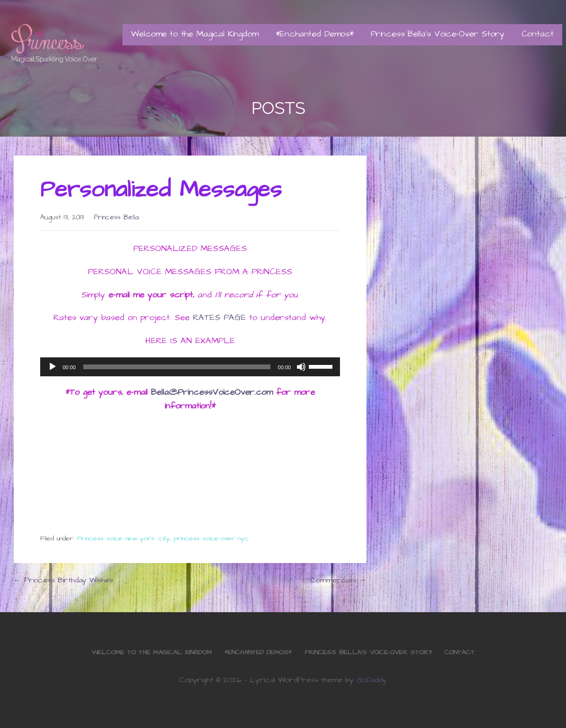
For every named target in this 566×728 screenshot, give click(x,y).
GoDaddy (372, 680)
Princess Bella (116, 217)
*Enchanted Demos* (315, 34)
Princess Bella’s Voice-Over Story (438, 34)
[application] (190, 367)
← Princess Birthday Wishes (63, 580)
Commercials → (338, 580)
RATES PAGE (219, 317)
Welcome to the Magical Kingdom (195, 34)
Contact (538, 34)
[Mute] (301, 367)
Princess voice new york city (123, 538)
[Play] (52, 367)
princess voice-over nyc (211, 538)
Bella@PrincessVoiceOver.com (212, 392)
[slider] (177, 367)
